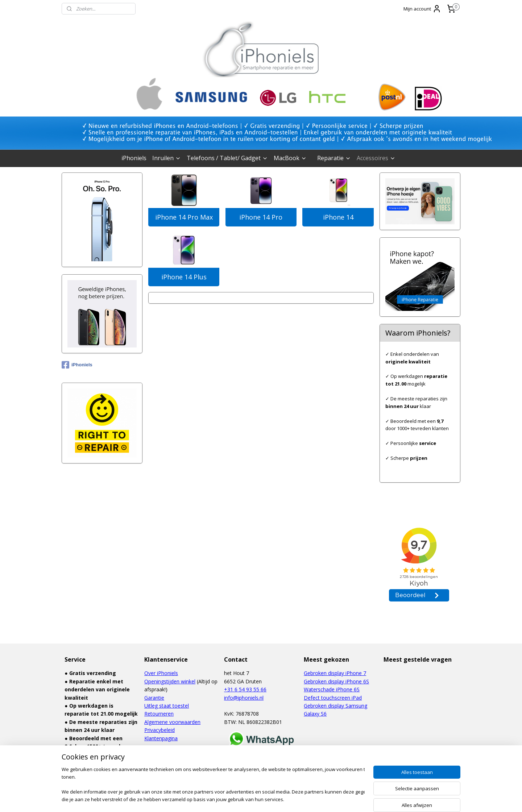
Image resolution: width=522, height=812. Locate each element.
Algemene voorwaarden (172, 722)
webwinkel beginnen (272, 799)
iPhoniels (134, 158)
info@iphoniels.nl (244, 698)
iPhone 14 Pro (261, 217)
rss (244, 799)
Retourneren (159, 714)
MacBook (290, 158)
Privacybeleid (159, 730)
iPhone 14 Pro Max (184, 217)
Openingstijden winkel (170, 681)
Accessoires (376, 158)
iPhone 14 (338, 217)
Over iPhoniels (161, 673)
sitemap (229, 799)
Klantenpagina (161, 738)
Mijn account (422, 9)
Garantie (154, 698)
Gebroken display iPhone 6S (336, 681)
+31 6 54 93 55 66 (245, 689)
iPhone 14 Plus (184, 277)
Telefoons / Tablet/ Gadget (227, 158)
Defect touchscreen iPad (333, 698)
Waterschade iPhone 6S (332, 689)
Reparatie (334, 158)
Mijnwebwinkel (335, 799)
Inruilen (167, 158)
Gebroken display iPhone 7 (335, 673)
